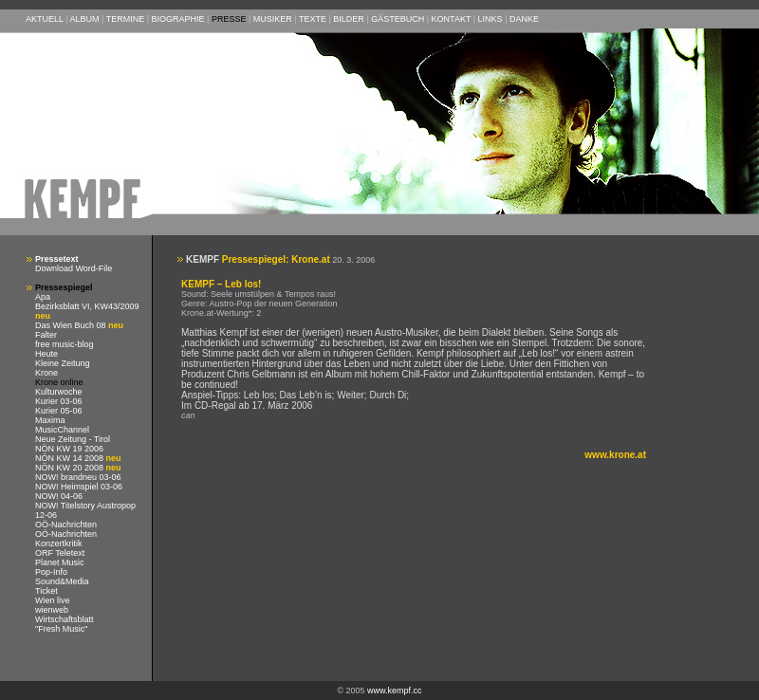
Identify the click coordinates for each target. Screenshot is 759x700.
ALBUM (85, 19)
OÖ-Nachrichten (66, 525)
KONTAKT (452, 19)
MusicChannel (62, 430)
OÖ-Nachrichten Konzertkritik (66, 539)
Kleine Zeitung (63, 363)
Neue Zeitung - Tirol (73, 439)
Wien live (53, 600)
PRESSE (229, 19)
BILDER (349, 19)
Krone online (59, 382)
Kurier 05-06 (59, 411)
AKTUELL (45, 19)
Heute (46, 354)
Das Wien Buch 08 (72, 325)
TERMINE (126, 19)
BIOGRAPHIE (178, 19)
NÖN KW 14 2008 (71, 458)
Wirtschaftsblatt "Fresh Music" (65, 624)
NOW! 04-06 (59, 496)
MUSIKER (273, 19)
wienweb (52, 610)
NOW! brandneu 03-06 (78, 477)
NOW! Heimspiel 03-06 (79, 487)
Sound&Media (62, 581)
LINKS (491, 19)
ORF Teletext (60, 553)
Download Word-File (74, 268)
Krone (46, 373)
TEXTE (313, 19)
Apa (43, 297)
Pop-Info (51, 572)
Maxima (50, 420)
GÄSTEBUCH (398, 19)
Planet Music (60, 562)
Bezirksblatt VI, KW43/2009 (87, 306)
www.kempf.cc (395, 691)
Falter (46, 335)
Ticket (46, 591)
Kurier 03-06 (59, 401)
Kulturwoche (59, 392)
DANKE (524, 19)
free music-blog (65, 344)
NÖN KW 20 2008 (71, 468)
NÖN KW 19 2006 (69, 449)
